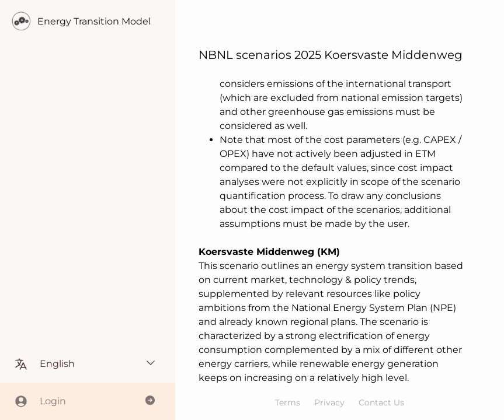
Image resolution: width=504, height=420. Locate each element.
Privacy (329, 402)
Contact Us (381, 402)
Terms (288, 402)
